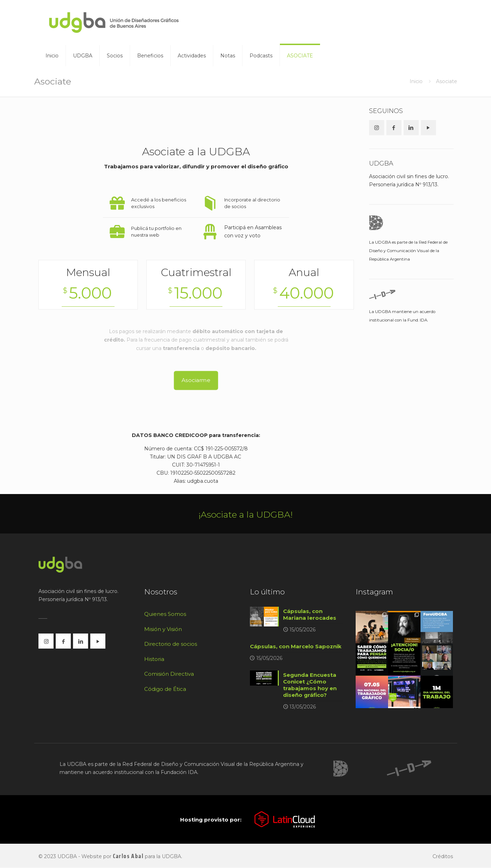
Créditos (443, 857)
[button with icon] (377, 128)
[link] (340, 769)
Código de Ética (165, 689)
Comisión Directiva (169, 674)
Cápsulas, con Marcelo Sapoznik (296, 646)
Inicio (416, 81)
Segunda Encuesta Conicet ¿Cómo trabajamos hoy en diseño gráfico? (310, 685)
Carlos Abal (128, 856)
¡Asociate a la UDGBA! (245, 514)
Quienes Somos (165, 614)
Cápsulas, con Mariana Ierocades (310, 614)
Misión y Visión (163, 629)
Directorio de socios (171, 644)
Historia (154, 659)
